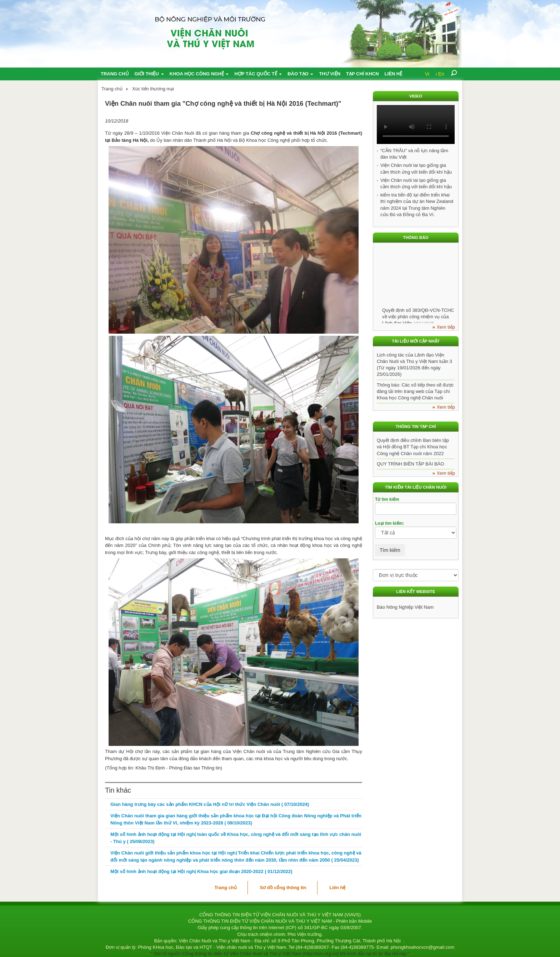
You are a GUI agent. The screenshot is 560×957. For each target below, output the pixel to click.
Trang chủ (115, 74)
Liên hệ (394, 74)
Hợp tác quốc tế (258, 74)
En (441, 74)
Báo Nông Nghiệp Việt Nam (405, 607)
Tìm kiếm (390, 550)
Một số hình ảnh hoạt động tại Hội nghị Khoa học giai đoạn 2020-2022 (201, 871)
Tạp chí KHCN (362, 74)
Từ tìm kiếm (387, 499)
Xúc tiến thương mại (153, 89)
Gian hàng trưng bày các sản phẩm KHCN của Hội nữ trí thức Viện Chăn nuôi (210, 804)
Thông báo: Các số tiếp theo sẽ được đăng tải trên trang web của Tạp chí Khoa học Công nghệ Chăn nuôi (415, 391)
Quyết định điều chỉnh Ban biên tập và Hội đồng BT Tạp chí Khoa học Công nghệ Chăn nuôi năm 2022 (413, 447)
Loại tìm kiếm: (389, 523)
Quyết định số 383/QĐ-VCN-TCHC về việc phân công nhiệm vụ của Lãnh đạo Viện (418, 318)
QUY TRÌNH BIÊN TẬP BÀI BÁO (410, 464)
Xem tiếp (446, 327)
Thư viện (330, 74)
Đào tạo (300, 74)
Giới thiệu (149, 74)
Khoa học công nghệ (199, 74)
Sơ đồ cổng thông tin (283, 888)
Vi (427, 74)
